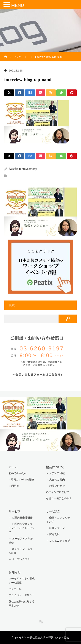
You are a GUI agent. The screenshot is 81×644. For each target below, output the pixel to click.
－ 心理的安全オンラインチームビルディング (22, 528)
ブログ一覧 (15, 589)
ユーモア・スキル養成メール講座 (22, 581)
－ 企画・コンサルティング (58, 520)
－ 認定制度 (53, 534)
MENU (18, 5)
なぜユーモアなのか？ (59, 498)
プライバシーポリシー (22, 595)
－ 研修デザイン (55, 528)
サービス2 (53, 511)
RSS (41, 621)
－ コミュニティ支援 (58, 541)
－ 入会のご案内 (55, 480)
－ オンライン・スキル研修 (21, 551)
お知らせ (15, 572)
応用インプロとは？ (58, 492)
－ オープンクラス (19, 559)
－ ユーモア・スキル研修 (21, 541)
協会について (55, 467)
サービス (15, 511)
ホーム (13, 467)
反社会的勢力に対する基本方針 (22, 603)
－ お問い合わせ (55, 486)
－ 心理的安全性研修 (21, 518)
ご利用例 (14, 486)
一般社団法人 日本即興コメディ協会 (48, 638)
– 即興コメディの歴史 (21, 480)
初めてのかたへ (18, 473)
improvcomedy (28, 169)
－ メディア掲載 (55, 473)
